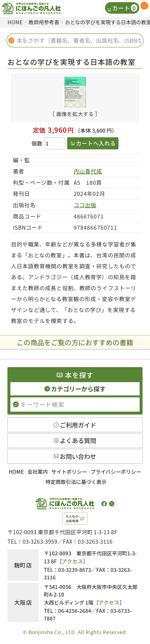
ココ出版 (85, 205)
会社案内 (38, 471)
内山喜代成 (88, 171)
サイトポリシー (69, 471)
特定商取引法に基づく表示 (76, 482)
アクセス (72, 561)
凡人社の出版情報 (72, 518)
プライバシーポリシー (116, 471)
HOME (16, 471)
